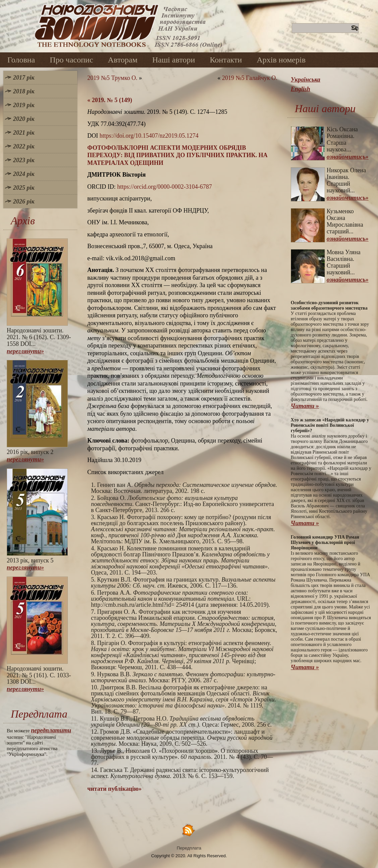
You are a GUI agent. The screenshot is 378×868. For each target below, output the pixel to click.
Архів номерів (281, 60)
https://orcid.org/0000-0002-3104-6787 (164, 187)
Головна (21, 60)
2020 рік (24, 119)
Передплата (189, 848)
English (300, 89)
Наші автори (174, 60)
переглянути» (25, 351)
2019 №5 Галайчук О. (250, 78)
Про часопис (71, 60)
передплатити (51, 730)
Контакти (226, 60)
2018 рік (24, 91)
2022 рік (24, 146)
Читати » (305, 406)
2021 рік (24, 133)
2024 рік (24, 174)
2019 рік (24, 105)
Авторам (123, 60)
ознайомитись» (348, 157)
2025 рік (24, 188)
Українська (305, 80)
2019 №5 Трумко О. (112, 78)
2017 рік (24, 78)
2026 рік (24, 201)
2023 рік (24, 160)
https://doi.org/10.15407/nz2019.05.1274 (149, 136)
